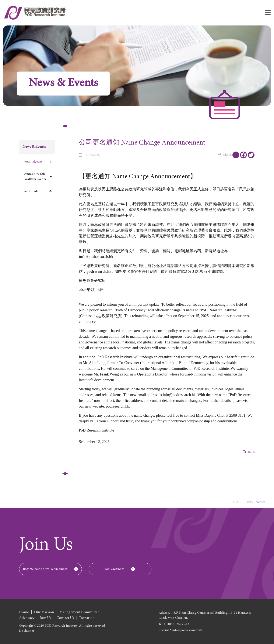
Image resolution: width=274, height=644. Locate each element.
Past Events (30, 191)
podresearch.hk (99, 272)
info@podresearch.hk (179, 395)
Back (249, 452)
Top (236, 503)
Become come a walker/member (45, 569)
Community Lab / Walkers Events (34, 177)
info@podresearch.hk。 (98, 257)
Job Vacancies (115, 569)
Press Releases (32, 162)
